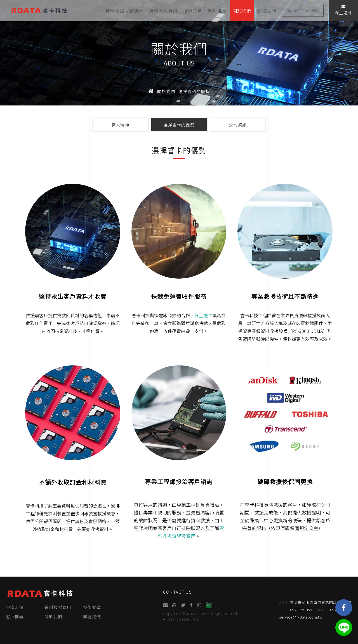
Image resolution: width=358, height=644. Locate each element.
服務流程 (15, 607)
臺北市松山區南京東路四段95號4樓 (316, 603)
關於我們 (242, 10)
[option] (179, 53)
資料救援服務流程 (124, 10)
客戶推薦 (217, 10)
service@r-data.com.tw (301, 617)
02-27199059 (302, 10)
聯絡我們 (267, 10)
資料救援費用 (163, 10)
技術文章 (193, 10)
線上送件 (343, 10)
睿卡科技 (39, 10)
